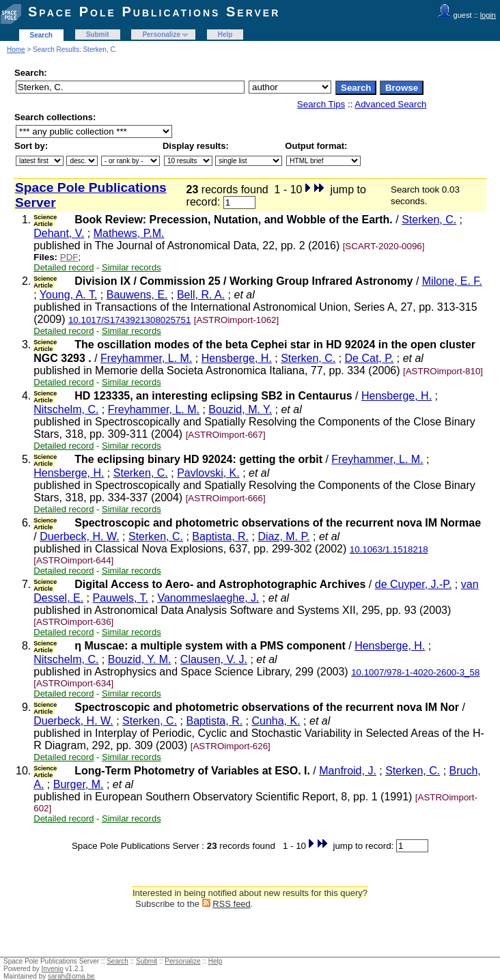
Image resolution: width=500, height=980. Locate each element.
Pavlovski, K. (208, 473)
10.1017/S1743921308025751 (129, 320)
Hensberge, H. (237, 358)
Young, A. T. (69, 295)
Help (225, 34)
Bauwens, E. (137, 295)
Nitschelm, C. (66, 409)
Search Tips (321, 104)
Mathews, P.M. (129, 233)
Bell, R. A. (201, 295)
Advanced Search (390, 104)
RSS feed (232, 904)
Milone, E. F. (452, 281)
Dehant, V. (59, 233)
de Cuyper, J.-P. (414, 584)
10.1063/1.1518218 (389, 549)
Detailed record (64, 267)
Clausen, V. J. (214, 659)
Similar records (131, 267)
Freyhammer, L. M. (146, 358)
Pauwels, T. (121, 598)
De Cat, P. (370, 358)
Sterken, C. (429, 220)
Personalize (161, 34)
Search (41, 35)
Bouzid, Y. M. (140, 659)
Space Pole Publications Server (154, 12)
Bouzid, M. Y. (240, 409)
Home (16, 50)
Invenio (53, 969)
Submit (98, 34)
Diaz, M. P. (283, 536)
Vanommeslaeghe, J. (208, 598)
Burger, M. (79, 784)
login (488, 15)
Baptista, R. (220, 536)
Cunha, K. (276, 721)
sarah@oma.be (71, 976)
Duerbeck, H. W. (79, 536)
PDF (69, 257)
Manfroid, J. (348, 771)
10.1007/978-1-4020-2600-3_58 (415, 672)
